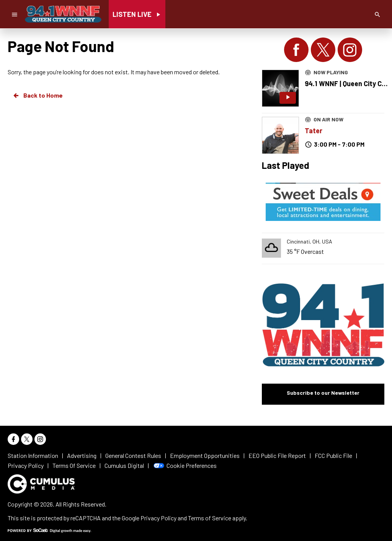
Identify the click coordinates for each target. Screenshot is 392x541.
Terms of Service (210, 518)
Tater (314, 131)
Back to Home (38, 95)
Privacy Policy (158, 518)
